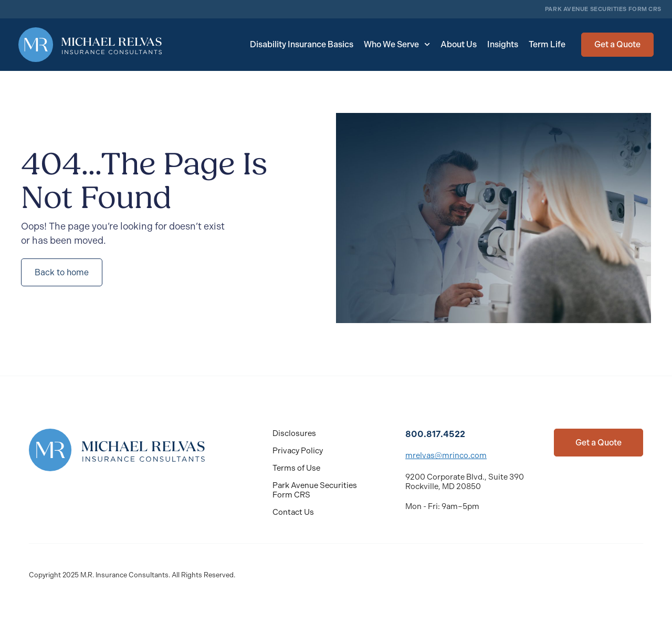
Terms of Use (296, 468)
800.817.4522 (435, 434)
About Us (459, 44)
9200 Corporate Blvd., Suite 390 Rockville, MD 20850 (465, 482)
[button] (617, 45)
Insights (503, 44)
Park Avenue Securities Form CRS (315, 490)
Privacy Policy (298, 451)
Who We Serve (397, 44)
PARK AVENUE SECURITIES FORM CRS (603, 9)
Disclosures (294, 433)
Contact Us (293, 512)
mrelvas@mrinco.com (446, 455)
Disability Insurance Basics (302, 44)
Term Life (547, 44)
